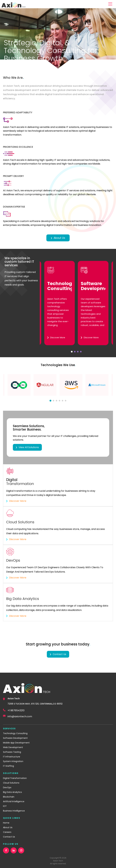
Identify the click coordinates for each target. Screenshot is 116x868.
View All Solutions (27, 447)
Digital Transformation (15, 778)
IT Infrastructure (12, 757)
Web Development (13, 747)
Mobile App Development (16, 743)
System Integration (13, 761)
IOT (5, 806)
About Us (58, 238)
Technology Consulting (15, 733)
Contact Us (9, 837)
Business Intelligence (14, 811)
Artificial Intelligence (14, 801)
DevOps (7, 787)
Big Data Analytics (12, 792)
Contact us (58, 654)
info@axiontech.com (20, 716)
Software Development (15, 738)
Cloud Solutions (11, 783)
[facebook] (6, 850)
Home (6, 823)
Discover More (16, 501)
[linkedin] (14, 850)
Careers (7, 832)
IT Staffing (8, 766)
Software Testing (12, 752)
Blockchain (9, 797)
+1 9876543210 (16, 710)
